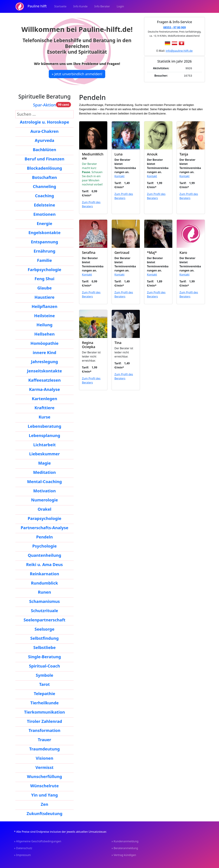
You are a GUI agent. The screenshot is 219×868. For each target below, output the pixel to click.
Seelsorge (44, 629)
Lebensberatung (44, 426)
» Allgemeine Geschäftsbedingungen (38, 841)
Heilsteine (45, 316)
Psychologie (44, 546)
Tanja (184, 154)
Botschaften (44, 177)
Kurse (45, 417)
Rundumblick (44, 583)
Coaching (45, 196)
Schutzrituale (45, 611)
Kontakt (120, 176)
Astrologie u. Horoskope (44, 122)
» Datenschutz (23, 848)
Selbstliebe (45, 647)
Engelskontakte (44, 232)
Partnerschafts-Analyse (45, 528)
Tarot (44, 684)
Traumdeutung (44, 749)
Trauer (44, 740)
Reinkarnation (45, 574)
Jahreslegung (44, 362)
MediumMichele (93, 156)
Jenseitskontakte (44, 371)
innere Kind (44, 352)
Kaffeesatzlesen (44, 380)
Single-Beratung (44, 657)
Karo (183, 253)
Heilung (44, 325)
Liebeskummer (45, 454)
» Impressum (22, 855)
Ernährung (45, 251)
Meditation (44, 472)
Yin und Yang (44, 795)
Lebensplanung (44, 435)
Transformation (44, 730)
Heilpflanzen (45, 306)
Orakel (44, 509)
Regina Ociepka (89, 345)
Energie (45, 223)
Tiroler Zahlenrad (44, 721)
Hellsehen (45, 334)
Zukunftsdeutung (44, 813)
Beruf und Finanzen (44, 159)
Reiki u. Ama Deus (44, 564)
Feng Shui (44, 279)
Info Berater (102, 6)
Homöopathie (44, 343)
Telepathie (44, 693)
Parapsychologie (45, 518)
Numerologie (45, 500)
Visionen (45, 758)
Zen (44, 804)
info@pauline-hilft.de (179, 51)
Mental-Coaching (45, 481)
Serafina (89, 253)
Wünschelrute (45, 786)
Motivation (44, 491)
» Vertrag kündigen (124, 855)
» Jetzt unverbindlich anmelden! (77, 74)
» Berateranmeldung (125, 848)
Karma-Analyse (44, 389)
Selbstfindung (44, 638)
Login (120, 6)
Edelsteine (44, 205)
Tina (118, 343)
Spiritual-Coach (44, 666)
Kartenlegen (44, 399)
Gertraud (122, 253)
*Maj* (152, 253)
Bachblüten (45, 150)
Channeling (44, 186)
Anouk (152, 154)
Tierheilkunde (44, 703)
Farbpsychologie (44, 269)
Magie (44, 463)
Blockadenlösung (44, 168)
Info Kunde (80, 6)
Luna (118, 154)
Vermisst (44, 767)
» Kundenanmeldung (125, 841)
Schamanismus (44, 601)
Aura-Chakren (45, 131)
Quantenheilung (44, 555)
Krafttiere (45, 408)
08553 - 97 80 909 (175, 27)
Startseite (60, 6)
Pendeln (44, 537)
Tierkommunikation (45, 712)
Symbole (44, 675)
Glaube (44, 288)
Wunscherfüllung (45, 776)
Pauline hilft (31, 7)
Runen (45, 592)
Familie (45, 260)
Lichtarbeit (44, 445)
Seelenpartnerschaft (44, 620)
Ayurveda (44, 140)
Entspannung (45, 242)
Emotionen (44, 214)
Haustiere (45, 297)
